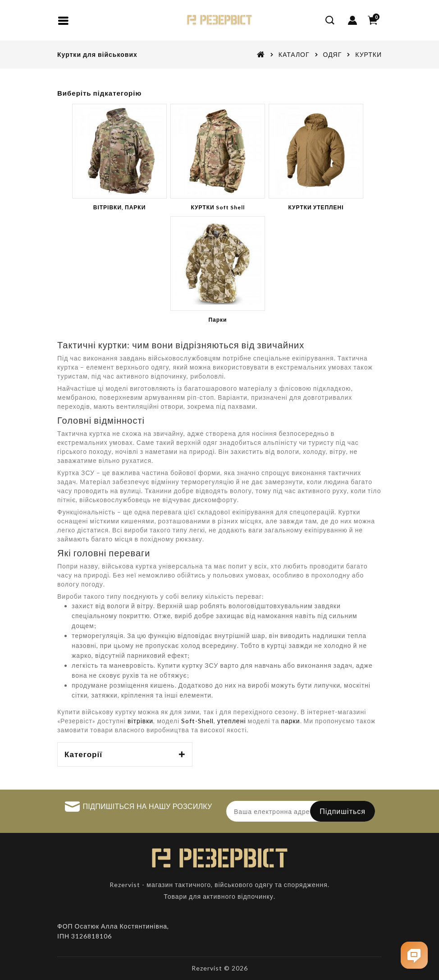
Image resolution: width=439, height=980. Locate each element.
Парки (217, 320)
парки (290, 721)
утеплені (231, 721)
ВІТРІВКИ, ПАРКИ (120, 207)
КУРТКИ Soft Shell (217, 207)
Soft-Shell (197, 721)
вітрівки (140, 721)
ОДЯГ (333, 54)
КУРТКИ (368, 54)
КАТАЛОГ (294, 54)
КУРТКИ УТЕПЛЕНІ (316, 207)
